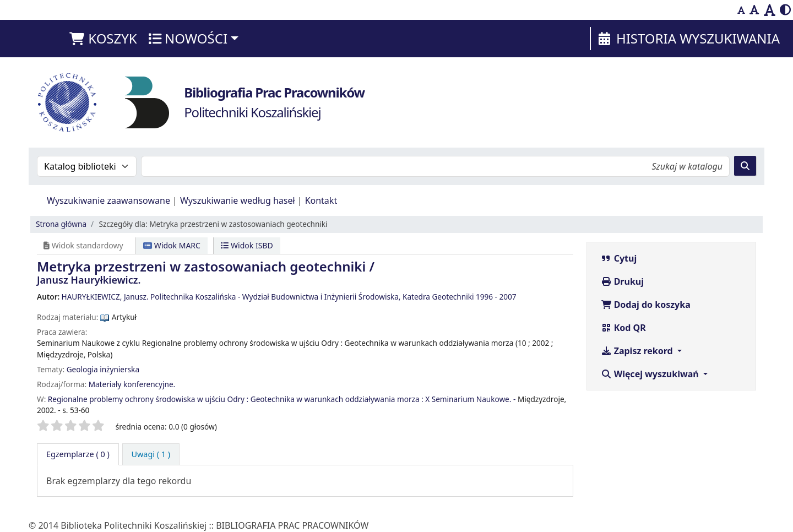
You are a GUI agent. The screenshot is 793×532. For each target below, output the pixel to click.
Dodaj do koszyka (646, 305)
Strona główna (61, 224)
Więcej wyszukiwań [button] (651, 374)
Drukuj (623, 281)
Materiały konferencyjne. (132, 384)
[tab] (151, 454)
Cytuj (619, 258)
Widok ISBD (247, 245)
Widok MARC (172, 245)
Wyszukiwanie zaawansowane (108, 200)
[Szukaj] (745, 166)
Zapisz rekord (638, 351)
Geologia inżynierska (103, 369)
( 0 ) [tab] (78, 454)
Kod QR (623, 328)
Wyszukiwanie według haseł (238, 200)
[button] (103, 39)
